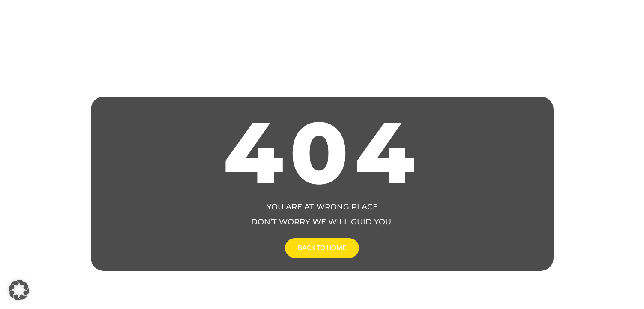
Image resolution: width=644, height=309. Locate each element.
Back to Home (322, 248)
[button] (19, 290)
